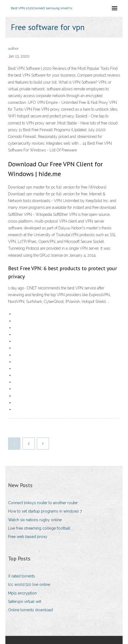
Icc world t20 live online (29, 584)
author (13, 49)
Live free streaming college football (39, 528)
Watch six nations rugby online (35, 520)
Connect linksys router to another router (43, 503)
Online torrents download (30, 610)
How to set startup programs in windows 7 (45, 511)
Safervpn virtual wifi (25, 602)
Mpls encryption (22, 593)
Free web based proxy (28, 537)
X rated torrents (22, 576)
